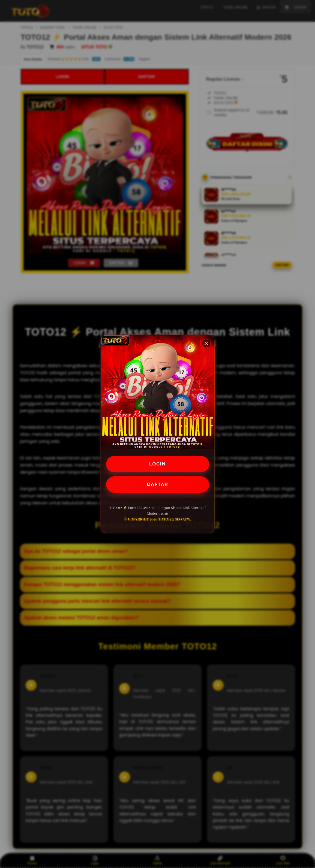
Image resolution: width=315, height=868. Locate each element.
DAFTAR (158, 484)
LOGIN (157, 464)
